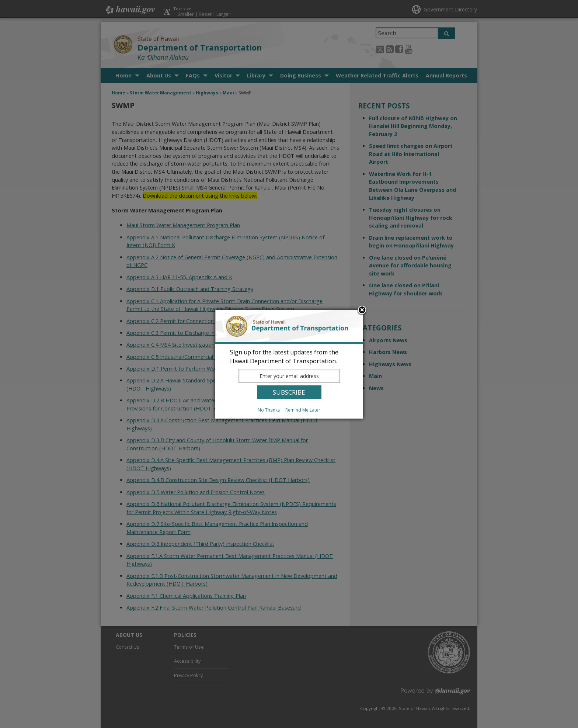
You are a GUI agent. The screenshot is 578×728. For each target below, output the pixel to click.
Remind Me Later (303, 410)
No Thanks (269, 410)
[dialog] (289, 364)
